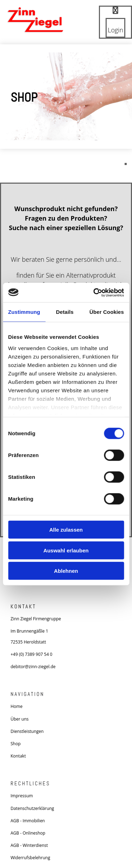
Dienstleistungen (27, 731)
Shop (16, 744)
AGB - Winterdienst (29, 845)
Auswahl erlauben (66, 550)
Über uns (20, 719)
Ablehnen (66, 571)
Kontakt (18, 756)
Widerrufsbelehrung (30, 858)
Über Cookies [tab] (107, 312)
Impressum (22, 796)
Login (115, 30)
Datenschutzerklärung (32, 808)
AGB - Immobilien (28, 821)
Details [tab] (65, 312)
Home (17, 706)
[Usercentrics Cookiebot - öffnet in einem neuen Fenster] (94, 292)
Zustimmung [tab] (24, 312)
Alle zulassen (66, 530)
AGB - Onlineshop (28, 833)
